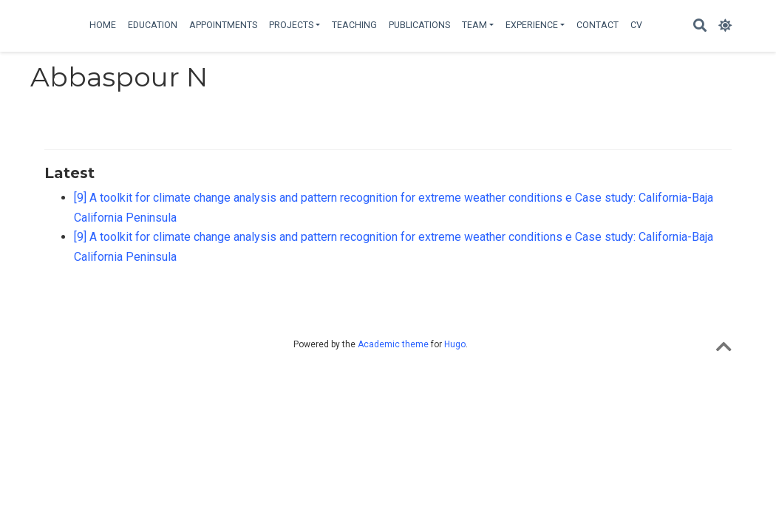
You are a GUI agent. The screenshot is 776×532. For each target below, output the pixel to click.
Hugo (455, 344)
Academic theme (393, 344)
